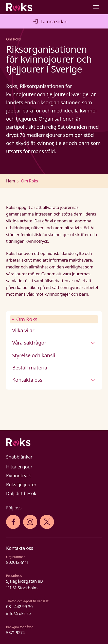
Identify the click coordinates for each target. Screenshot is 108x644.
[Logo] (54, 442)
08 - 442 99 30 (19, 606)
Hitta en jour (19, 467)
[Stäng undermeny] (93, 343)
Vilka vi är (23, 330)
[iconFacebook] (13, 522)
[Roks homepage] (19, 7)
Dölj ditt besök (21, 493)
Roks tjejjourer (21, 484)
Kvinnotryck (19, 476)
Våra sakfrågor (29, 343)
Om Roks (27, 319)
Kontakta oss (27, 380)
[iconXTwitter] (47, 522)
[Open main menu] (96, 7)
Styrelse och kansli (34, 355)
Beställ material (30, 368)
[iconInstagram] (30, 522)
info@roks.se (18, 613)
